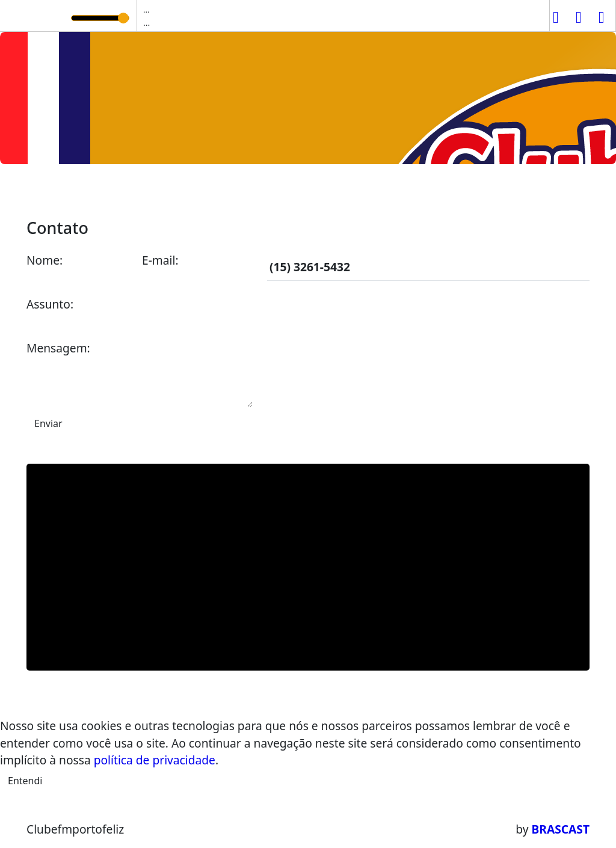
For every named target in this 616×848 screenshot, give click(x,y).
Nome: (45, 260)
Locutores (291, 192)
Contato (401, 192)
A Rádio (97, 192)
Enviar (48, 423)
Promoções (466, 192)
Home (48, 192)
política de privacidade (155, 760)
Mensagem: (58, 348)
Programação (167, 192)
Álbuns (349, 192)
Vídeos (234, 192)
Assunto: (50, 304)
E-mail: (160, 260)
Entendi (25, 781)
